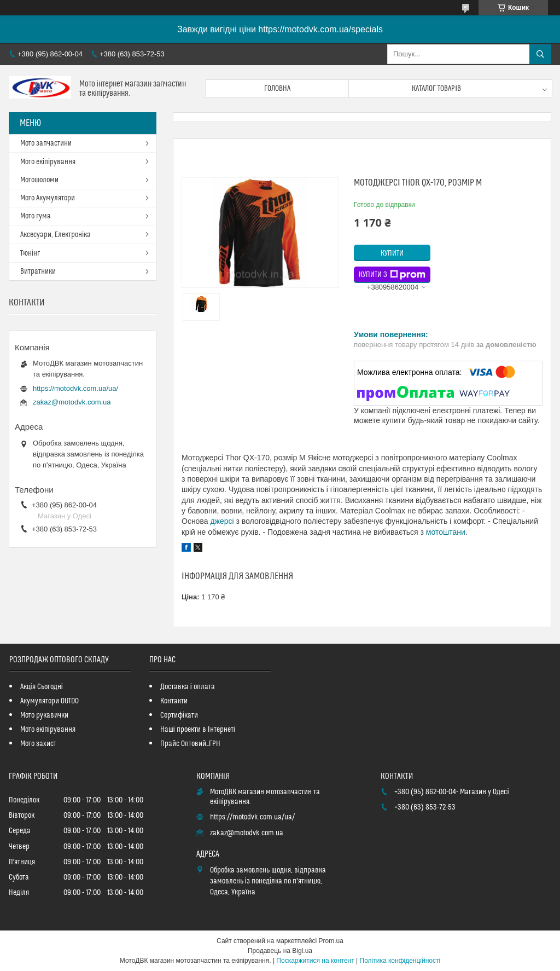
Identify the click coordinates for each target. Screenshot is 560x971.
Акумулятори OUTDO (49, 701)
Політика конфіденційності (400, 961)
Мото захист (38, 744)
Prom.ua (331, 941)
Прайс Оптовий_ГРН (190, 744)
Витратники (38, 271)
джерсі (222, 521)
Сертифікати (179, 715)
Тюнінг (30, 253)
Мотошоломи (39, 180)
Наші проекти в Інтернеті (198, 730)
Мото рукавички (44, 715)
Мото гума (36, 216)
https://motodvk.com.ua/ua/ (75, 388)
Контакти (174, 701)
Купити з (392, 275)
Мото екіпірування (48, 162)
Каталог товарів (436, 89)
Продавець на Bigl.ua (280, 951)
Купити (392, 253)
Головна (277, 89)
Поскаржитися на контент (315, 961)
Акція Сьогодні (42, 687)
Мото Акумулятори (48, 198)
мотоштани (446, 532)
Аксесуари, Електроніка (56, 235)
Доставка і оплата (188, 687)
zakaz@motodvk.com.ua (72, 402)
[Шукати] (540, 54)
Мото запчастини (46, 143)
